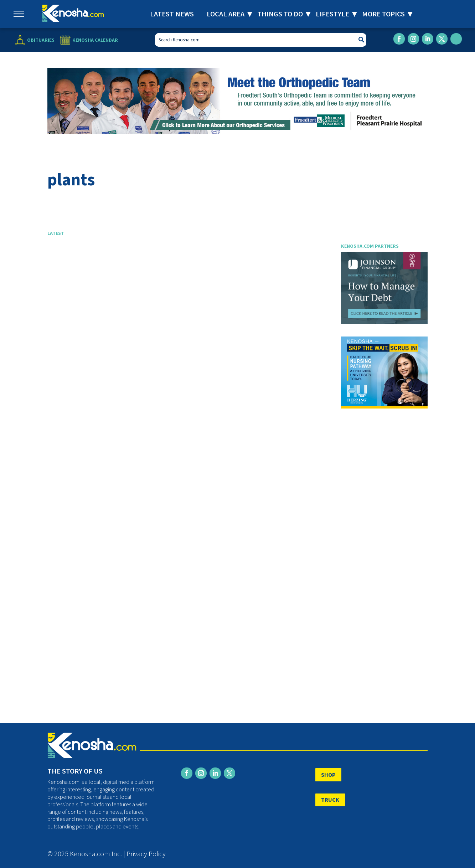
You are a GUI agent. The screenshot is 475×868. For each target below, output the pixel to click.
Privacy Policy (146, 854)
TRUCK (330, 800)
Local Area (226, 14)
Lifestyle (332, 14)
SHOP (328, 775)
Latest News (172, 14)
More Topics (383, 14)
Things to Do (280, 14)
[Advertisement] (189, 319)
